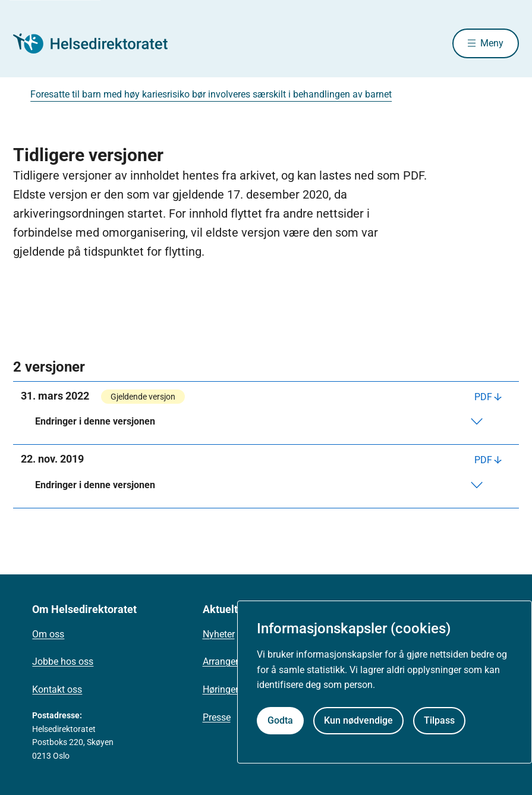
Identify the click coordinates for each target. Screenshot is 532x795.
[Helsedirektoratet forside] (99, 43)
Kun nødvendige (358, 720)
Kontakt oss (57, 689)
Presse (217, 717)
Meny (492, 43)
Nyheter (219, 634)
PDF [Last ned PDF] (483, 397)
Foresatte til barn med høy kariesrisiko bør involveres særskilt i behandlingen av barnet (211, 94)
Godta (280, 720)
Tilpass (439, 720)
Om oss (48, 634)
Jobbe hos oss (63, 662)
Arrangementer (234, 662)
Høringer (221, 689)
